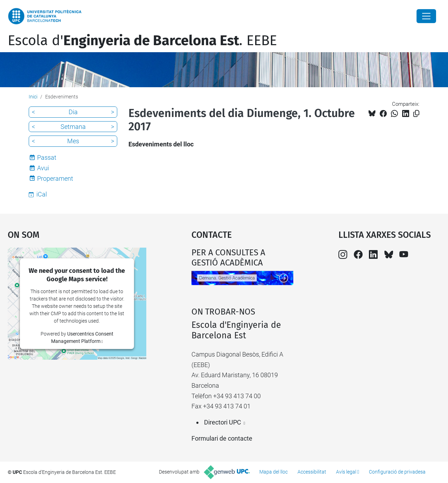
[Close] (426, 16)
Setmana (73, 127)
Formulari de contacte (222, 438)
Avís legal (346, 472)
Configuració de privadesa (397, 472)
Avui (43, 168)
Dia (73, 112)
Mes (73, 141)
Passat (47, 157)
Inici (33, 97)
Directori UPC (223, 422)
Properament (55, 178)
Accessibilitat (312, 472)
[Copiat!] (416, 114)
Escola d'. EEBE (142, 41)
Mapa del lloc (274, 472)
